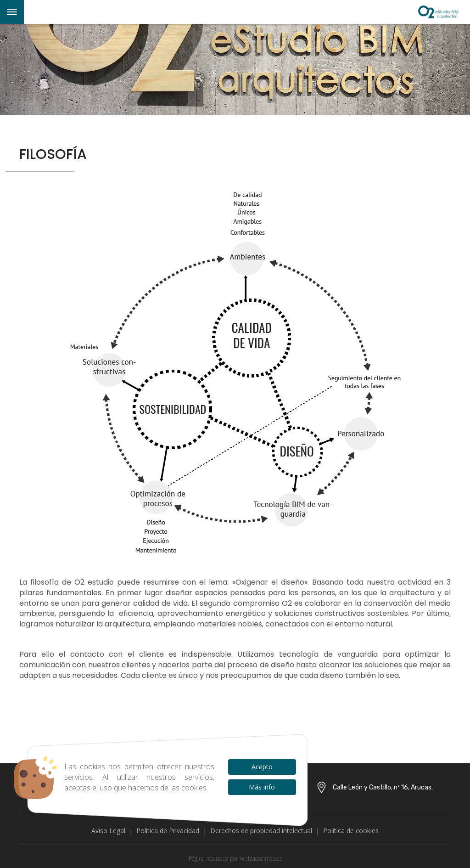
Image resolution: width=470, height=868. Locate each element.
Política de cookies (351, 831)
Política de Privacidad (168, 831)
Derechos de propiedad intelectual (261, 831)
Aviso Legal (108, 831)
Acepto (262, 767)
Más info (262, 787)
